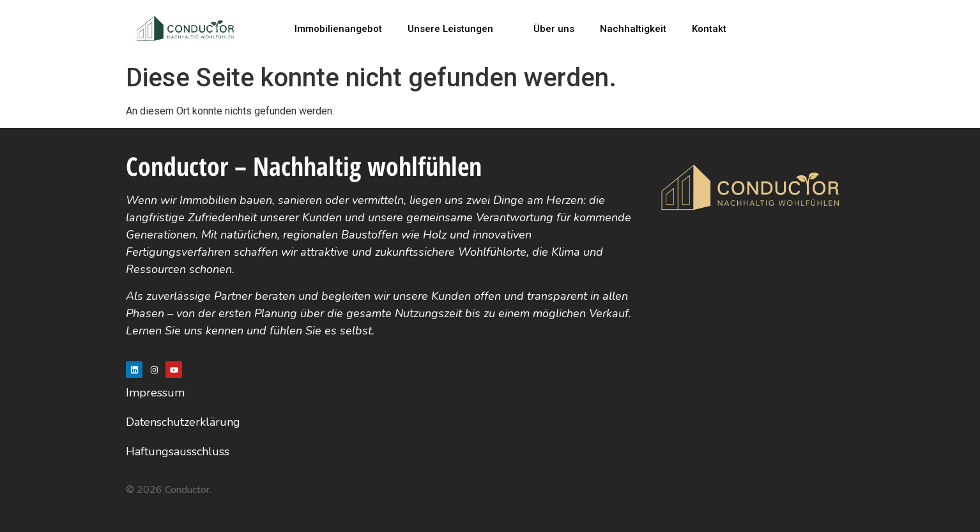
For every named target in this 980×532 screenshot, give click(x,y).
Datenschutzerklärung (183, 422)
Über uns (554, 29)
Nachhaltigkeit (633, 29)
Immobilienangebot (338, 29)
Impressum (155, 393)
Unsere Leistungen (456, 29)
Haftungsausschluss (178, 451)
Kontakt (709, 29)
